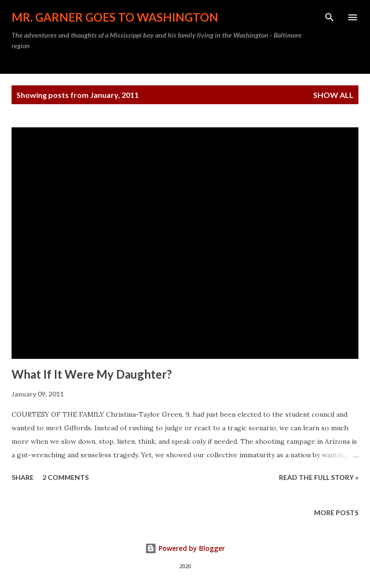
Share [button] (23, 477)
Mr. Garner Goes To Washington (115, 17)
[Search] (330, 17)
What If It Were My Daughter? (92, 374)
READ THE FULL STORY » (319, 477)
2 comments (66, 477)
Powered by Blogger (185, 548)
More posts (336, 513)
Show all (333, 95)
